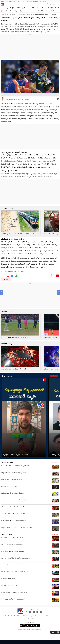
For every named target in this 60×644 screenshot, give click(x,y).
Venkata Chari (9, 99)
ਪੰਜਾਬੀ (27, 1)
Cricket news (21, 15)
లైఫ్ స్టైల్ (33, 8)
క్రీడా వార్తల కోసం (9, 271)
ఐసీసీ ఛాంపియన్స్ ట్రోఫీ (6, 280)
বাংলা (23, 1)
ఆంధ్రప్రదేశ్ (23, 8)
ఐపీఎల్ (18, 8)
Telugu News (4, 15)
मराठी (14, 1)
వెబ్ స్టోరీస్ (47, 8)
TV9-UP (45, 1)
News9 (3, 1)
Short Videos (7, 376)
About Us (13, 616)
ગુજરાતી (18, 1)
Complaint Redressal (35, 616)
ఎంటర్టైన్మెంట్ (13, 8)
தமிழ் (31, 1)
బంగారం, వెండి (36, 11)
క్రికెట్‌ (42, 11)
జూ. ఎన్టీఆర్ (51, 11)
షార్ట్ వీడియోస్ (53, 8)
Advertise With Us (22, 616)
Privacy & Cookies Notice (49, 616)
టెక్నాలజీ (17, 11)
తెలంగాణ (29, 8)
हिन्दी (7, 1)
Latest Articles (7, 463)
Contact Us (6, 616)
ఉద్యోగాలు (11, 11)
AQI (50, 4)
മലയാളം (36, 1)
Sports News (13, 15)
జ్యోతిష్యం (22, 11)
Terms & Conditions (30, 619)
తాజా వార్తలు (6, 8)
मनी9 (40, 1)
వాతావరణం (28, 11)
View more (54, 376)
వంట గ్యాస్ (5, 11)
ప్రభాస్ (46, 11)
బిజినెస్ (42, 8)
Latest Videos (6, 534)
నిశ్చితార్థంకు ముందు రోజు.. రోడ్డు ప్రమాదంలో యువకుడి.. (16, 455)
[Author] (3, 99)
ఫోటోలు (38, 8)
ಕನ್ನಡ (10, 1)
